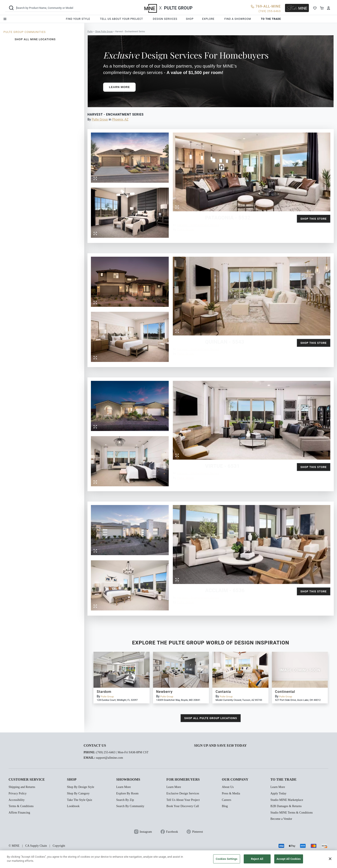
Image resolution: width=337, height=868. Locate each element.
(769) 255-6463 (106, 752)
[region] (168, 859)
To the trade (271, 19)
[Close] (330, 859)
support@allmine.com (109, 758)
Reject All (257, 859)
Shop (190, 19)
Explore (208, 19)
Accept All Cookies (289, 859)
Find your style (78, 19)
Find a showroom (238, 19)
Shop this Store (314, 219)
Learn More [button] (119, 87)
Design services (165, 19)
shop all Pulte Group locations (211, 718)
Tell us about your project (121, 19)
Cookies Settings (227, 859)
